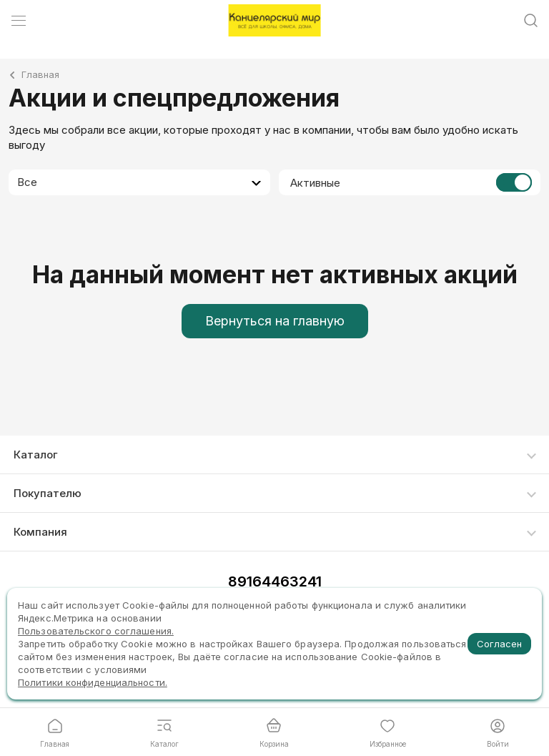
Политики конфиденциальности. (93, 682)
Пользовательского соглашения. (96, 631)
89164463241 (275, 581)
